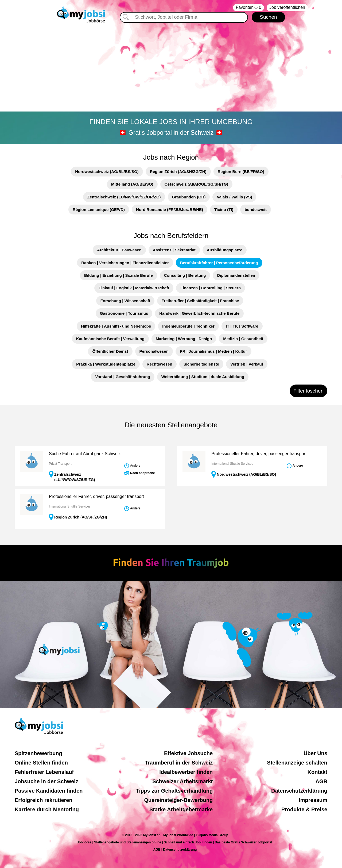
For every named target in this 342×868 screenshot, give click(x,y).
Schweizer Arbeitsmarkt (182, 781)
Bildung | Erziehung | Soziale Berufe (118, 275)
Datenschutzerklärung (299, 791)
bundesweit (256, 210)
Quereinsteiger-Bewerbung (179, 800)
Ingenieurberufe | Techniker (188, 326)
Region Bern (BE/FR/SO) (241, 172)
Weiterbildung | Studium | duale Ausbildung (203, 377)
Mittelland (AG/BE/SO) (132, 184)
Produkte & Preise (304, 809)
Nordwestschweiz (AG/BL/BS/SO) (107, 172)
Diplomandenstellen (236, 275)
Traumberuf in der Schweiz (179, 763)
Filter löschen (308, 391)
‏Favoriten (248, 8)
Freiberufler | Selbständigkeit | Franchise (200, 301)
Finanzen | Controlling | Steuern (211, 288)
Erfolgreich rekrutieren (44, 800)
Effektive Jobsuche (188, 753)
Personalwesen (154, 351)
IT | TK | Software (242, 326)
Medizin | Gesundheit (243, 339)
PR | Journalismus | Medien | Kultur (213, 351)
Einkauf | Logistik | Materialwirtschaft (134, 288)
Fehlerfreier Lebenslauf (44, 772)
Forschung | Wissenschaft (125, 301)
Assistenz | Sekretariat (174, 250)
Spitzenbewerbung (38, 753)
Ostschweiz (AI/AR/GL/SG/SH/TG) (196, 184)
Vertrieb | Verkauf (247, 364)
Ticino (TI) (224, 210)
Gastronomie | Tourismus (124, 313)
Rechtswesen (160, 364)
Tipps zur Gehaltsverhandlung (174, 791)
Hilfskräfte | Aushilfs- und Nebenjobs (116, 326)
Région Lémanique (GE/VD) (99, 210)
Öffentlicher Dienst (110, 351)
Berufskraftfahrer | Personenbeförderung (219, 263)
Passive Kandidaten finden (49, 791)
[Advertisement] (171, 68)
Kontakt (317, 772)
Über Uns (315, 753)
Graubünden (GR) (189, 197)
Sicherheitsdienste (201, 364)
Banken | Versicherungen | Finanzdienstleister (125, 263)
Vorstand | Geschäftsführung (123, 377)
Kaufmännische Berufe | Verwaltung (110, 339)
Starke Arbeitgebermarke (181, 809)
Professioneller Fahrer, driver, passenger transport (259, 454)
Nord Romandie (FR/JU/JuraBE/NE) (170, 210)
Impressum (313, 800)
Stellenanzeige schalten (297, 763)
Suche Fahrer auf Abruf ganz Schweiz (85, 454)
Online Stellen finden (41, 763)
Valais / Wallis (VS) (234, 197)
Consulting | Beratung (185, 275)
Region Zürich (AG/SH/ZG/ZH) (178, 172)
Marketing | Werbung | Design (184, 339)
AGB (321, 781)
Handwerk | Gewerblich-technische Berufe (199, 313)
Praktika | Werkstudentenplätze (106, 364)
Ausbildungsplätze (225, 250)
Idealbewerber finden (186, 772)
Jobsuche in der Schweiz (46, 781)
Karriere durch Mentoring (47, 809)
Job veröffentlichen (287, 7)
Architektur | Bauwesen (119, 250)
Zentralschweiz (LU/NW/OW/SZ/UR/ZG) (124, 197)
